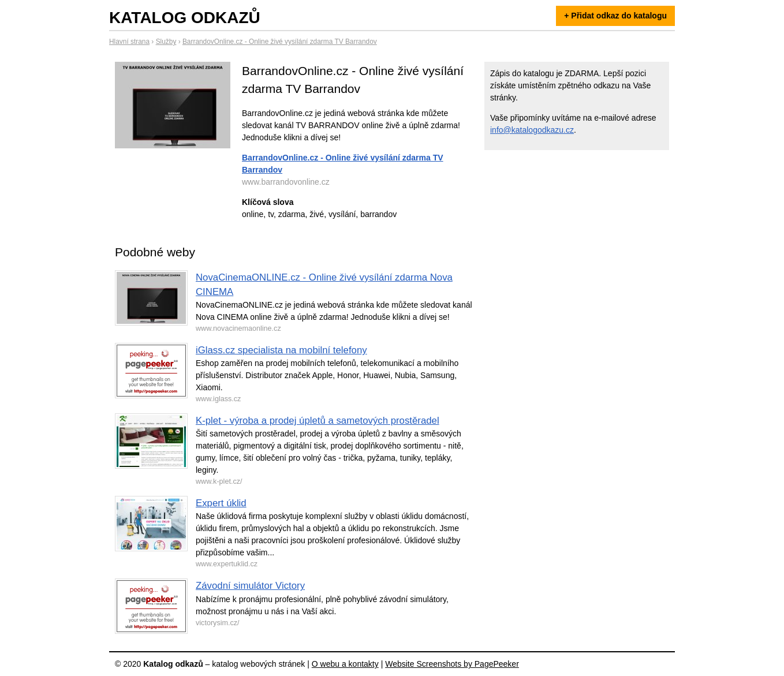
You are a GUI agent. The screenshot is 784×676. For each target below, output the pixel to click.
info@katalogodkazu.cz (532, 130)
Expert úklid (221, 503)
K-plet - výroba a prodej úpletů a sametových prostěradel (318, 421)
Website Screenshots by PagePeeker (452, 664)
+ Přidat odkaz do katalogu (615, 16)
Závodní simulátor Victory (250, 586)
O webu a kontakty (345, 664)
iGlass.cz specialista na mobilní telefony (281, 350)
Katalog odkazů (185, 18)
